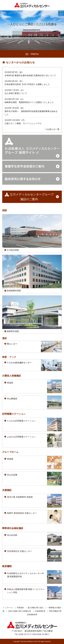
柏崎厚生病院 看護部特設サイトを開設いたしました (29, 102)
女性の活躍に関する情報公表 (20, 611)
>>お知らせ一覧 (52, 129)
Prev (4, 30)
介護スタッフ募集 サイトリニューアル (23, 123)
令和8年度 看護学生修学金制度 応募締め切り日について (30, 75)
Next (60, 30)
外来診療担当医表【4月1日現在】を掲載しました (27, 84)
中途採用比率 (40, 611)
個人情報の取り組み (36, 608)
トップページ (8, 608)
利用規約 (20, 608)
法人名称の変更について (16, 93)
